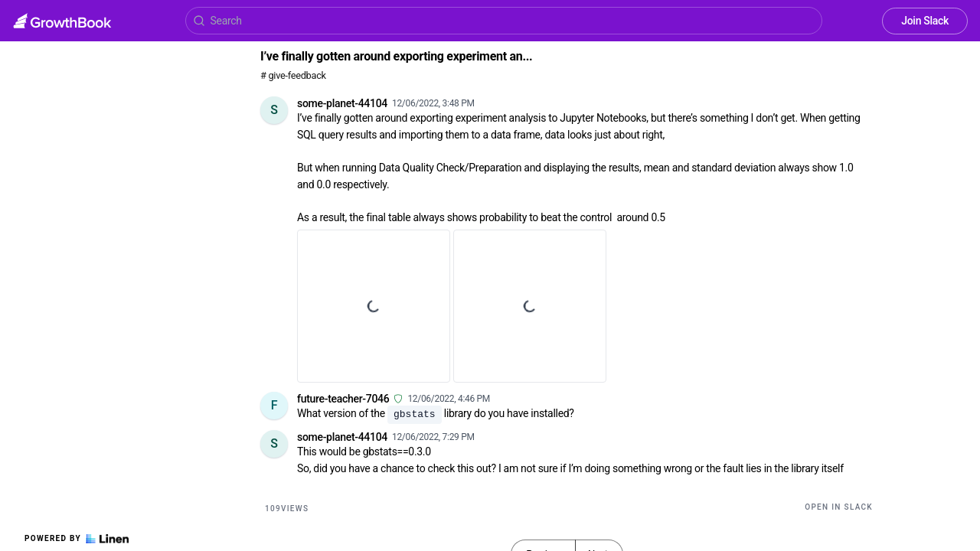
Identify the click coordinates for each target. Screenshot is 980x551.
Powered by (77, 539)
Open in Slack (839, 507)
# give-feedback (293, 75)
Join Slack (925, 21)
